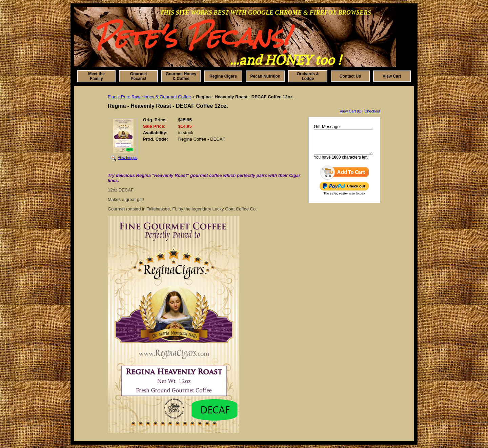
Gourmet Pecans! (139, 76)
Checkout (372, 111)
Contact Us (350, 76)
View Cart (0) (351, 111)
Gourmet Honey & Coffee (181, 76)
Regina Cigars (223, 76)
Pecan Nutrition (266, 76)
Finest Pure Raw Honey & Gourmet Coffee (149, 97)
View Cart (392, 76)
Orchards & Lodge (308, 76)
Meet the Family (96, 76)
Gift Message (327, 127)
